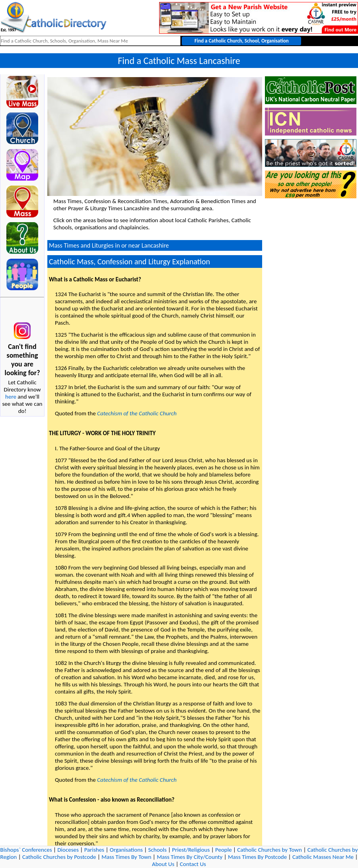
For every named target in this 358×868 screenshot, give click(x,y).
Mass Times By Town (126, 857)
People (224, 850)
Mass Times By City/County (190, 857)
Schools (158, 850)
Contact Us (193, 864)
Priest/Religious (191, 850)
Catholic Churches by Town (269, 850)
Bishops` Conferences (26, 850)
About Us (163, 864)
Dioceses (68, 850)
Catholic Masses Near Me (323, 857)
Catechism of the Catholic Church (137, 413)
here (11, 397)
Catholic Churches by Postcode (59, 857)
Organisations (126, 850)
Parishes (94, 850)
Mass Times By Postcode (257, 857)
